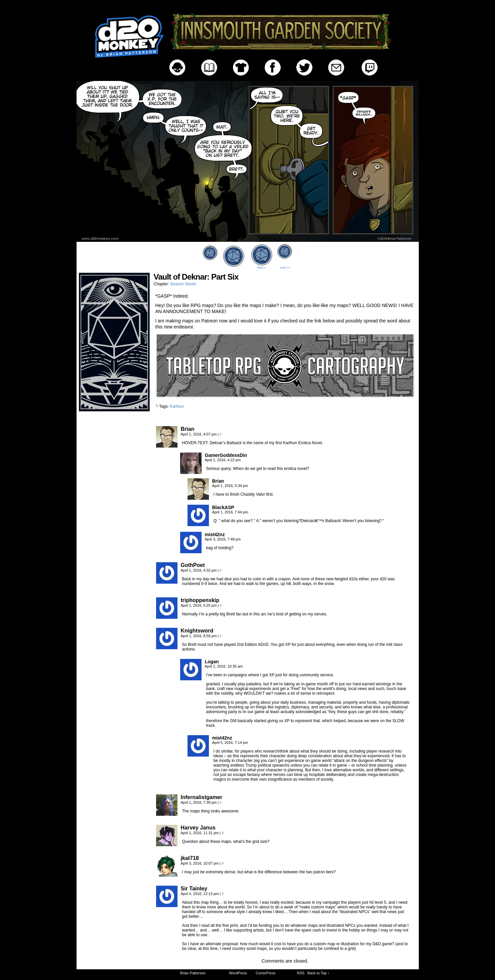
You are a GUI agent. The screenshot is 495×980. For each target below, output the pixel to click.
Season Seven (183, 284)
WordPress (238, 973)
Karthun (177, 406)
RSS (301, 973)
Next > (261, 268)
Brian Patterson (193, 973)
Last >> (285, 268)
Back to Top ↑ (319, 973)
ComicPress (266, 973)
